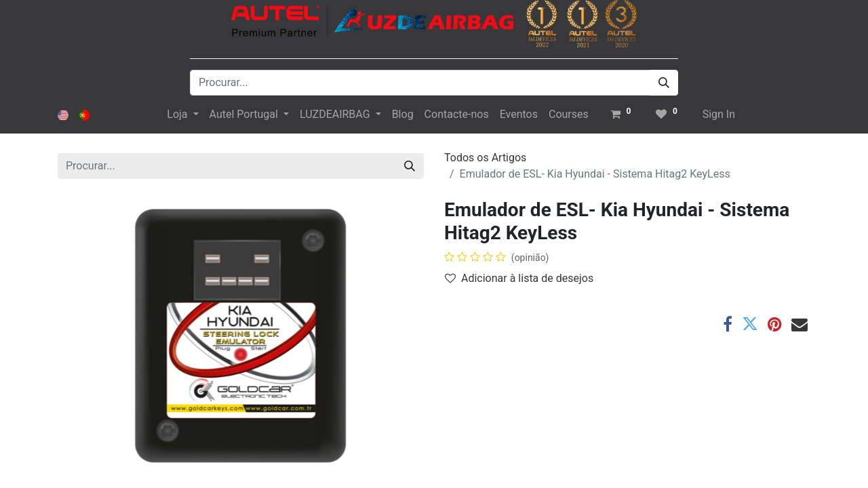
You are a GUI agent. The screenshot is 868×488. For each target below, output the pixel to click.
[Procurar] (664, 83)
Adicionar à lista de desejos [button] (519, 278)
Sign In (719, 114)
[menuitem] (403, 115)
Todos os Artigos (485, 158)
